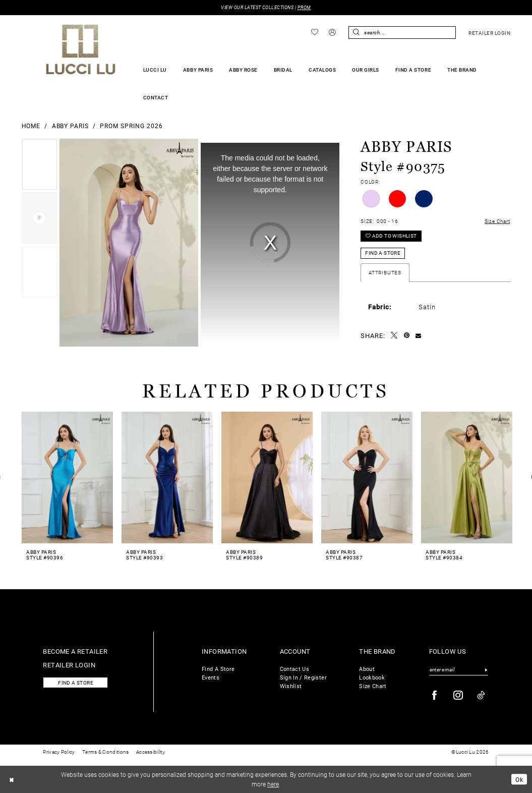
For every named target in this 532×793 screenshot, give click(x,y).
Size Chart (373, 686)
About (367, 669)
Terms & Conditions (105, 752)
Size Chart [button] (497, 221)
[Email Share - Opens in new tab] (419, 335)
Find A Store (218, 669)
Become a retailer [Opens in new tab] (75, 651)
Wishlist (291, 686)
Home (31, 126)
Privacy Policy (59, 752)
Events (211, 677)
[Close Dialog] (12, 779)
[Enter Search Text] (402, 33)
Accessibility (151, 752)
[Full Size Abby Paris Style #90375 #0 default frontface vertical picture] (129, 243)
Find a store (76, 683)
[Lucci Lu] (81, 49)
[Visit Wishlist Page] (314, 32)
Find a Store (383, 253)
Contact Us (295, 669)
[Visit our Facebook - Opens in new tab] (435, 695)
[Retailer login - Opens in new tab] (490, 33)
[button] (332, 33)
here (273, 784)
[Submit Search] (356, 33)
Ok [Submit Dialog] (519, 779)
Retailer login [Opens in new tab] (69, 665)
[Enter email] (459, 670)
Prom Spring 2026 (131, 126)
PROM (304, 7)
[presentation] (68, 477)
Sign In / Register (303, 677)
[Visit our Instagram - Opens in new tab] (458, 695)
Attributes (385, 273)
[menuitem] (314, 32)
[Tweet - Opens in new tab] (394, 336)
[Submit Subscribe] (486, 670)
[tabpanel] (40, 166)
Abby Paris (71, 126)
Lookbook (372, 677)
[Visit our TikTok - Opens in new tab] (481, 695)
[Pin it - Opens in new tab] (407, 335)
